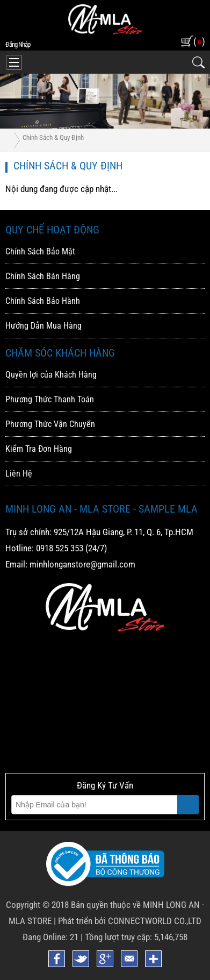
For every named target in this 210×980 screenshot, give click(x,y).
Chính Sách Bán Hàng (43, 276)
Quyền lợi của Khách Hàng (51, 375)
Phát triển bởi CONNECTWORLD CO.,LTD (130, 921)
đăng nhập (18, 44)
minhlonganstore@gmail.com (82, 564)
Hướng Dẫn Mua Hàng (44, 326)
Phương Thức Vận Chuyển (50, 424)
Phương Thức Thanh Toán (50, 399)
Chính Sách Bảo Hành (43, 301)
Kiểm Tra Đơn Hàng (39, 449)
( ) (199, 41)
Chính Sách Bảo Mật (40, 251)
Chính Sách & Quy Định (53, 137)
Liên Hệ (19, 474)
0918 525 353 (60, 548)
